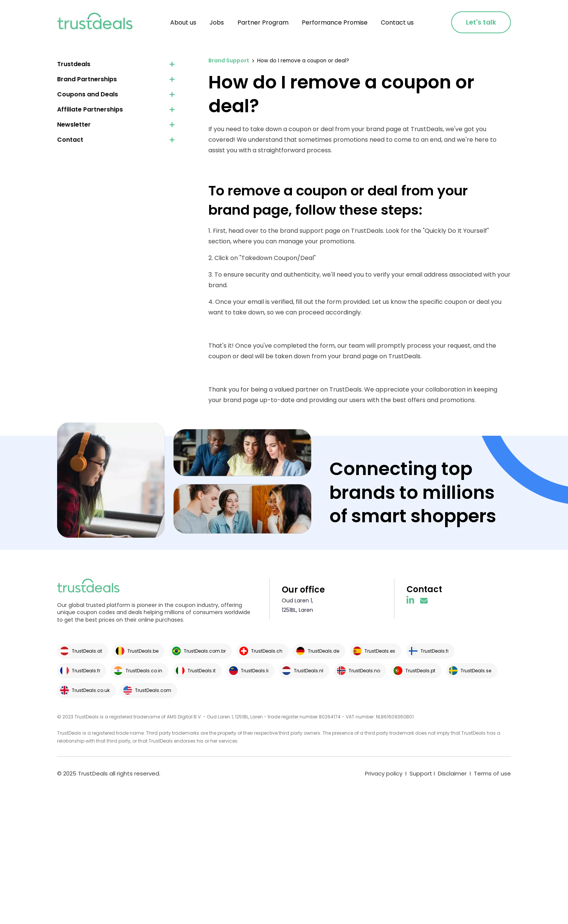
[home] (95, 22)
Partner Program (263, 22)
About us (183, 22)
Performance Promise (335, 22)
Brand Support (229, 60)
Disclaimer (452, 773)
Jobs (217, 22)
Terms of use (492, 773)
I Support (418, 773)
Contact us (397, 22)
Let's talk (481, 22)
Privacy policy (384, 773)
